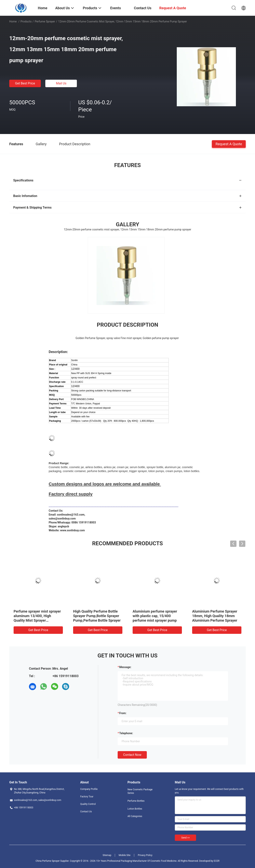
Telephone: (126, 733)
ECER (217, 861)
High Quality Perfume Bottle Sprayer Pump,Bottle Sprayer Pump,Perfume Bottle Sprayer (97, 616)
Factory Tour (87, 797)
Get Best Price (25, 83)
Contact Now (132, 755)
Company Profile (89, 789)
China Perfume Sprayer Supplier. (53, 861)
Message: (125, 667)
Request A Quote (229, 144)
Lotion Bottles (135, 809)
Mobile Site (125, 855)
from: (123, 713)
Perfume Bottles (136, 801)
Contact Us (86, 812)
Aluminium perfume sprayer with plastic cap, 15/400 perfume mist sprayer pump (155, 616)
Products (26, 21)
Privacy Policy (145, 855)
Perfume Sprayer (45, 21)
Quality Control (88, 804)
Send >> (185, 838)
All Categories (135, 816)
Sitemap (107, 855)
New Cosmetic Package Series (140, 791)
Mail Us (61, 83)
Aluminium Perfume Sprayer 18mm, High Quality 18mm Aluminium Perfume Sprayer (215, 616)
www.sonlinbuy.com (72, 530)
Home (13, 21)
